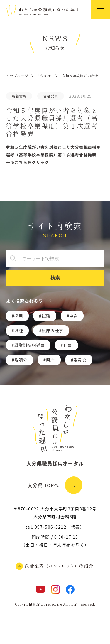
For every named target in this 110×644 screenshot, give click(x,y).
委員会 (80, 360)
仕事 (68, 345)
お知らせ (45, 76)
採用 (19, 316)
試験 (46, 316)
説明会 (21, 360)
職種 (19, 331)
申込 (74, 316)
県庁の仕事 (53, 331)
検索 (55, 278)
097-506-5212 (51, 527)
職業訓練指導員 (30, 345)
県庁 (50, 360)
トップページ (17, 76)
